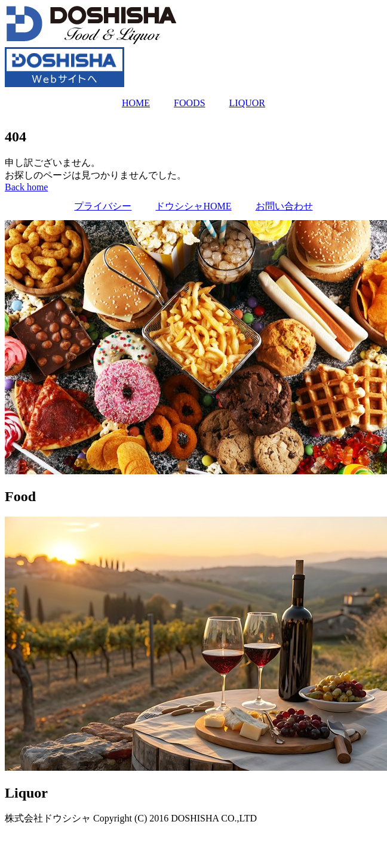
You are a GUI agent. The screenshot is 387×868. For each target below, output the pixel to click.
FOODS (189, 103)
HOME (136, 103)
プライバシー (103, 206)
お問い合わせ (284, 206)
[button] (26, 187)
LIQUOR (247, 103)
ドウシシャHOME (193, 206)
